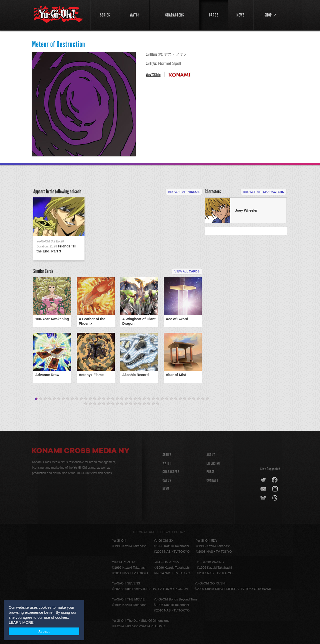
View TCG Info (153, 75)
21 (126, 399)
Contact (212, 480)
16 (104, 399)
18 (113, 399)
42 (95, 404)
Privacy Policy (173, 532)
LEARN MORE (21, 622)
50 (131, 404)
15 (99, 399)
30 (167, 399)
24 (140, 399)
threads (275, 498)
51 (135, 404)
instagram (275, 489)
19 (117, 399)
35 (189, 399)
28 (158, 399)
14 (95, 399)
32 (176, 399)
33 (180, 399)
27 (153, 399)
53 (144, 404)
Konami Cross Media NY (81, 451)
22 (131, 399)
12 (86, 399)
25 (144, 399)
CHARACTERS (171, 472)
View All (187, 271)
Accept (44, 631)
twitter (263, 480)
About (211, 455)
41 (90, 404)
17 (108, 399)
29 (162, 399)
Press (210, 472)
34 (185, 399)
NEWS (166, 489)
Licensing (213, 463)
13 (90, 399)
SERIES (167, 455)
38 (203, 399)
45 (108, 404)
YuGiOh (58, 14)
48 (122, 404)
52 (140, 404)
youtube (264, 489)
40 (86, 404)
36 (194, 399)
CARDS (167, 480)
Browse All (184, 192)
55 (153, 404)
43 (99, 404)
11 (81, 399)
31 (171, 399)
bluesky (264, 498)
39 (207, 399)
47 (117, 404)
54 (149, 404)
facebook (275, 480)
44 (104, 404)
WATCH (167, 463)
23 (135, 399)
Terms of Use (144, 532)
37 (198, 399)
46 (113, 404)
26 (149, 399)
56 (158, 404)
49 (126, 404)
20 (122, 399)
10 (77, 399)
